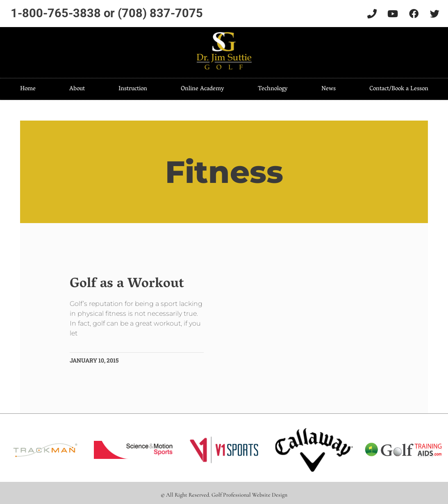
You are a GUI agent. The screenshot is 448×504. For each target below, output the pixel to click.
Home (28, 89)
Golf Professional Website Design (249, 495)
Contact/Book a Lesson (399, 89)
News (329, 89)
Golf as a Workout (127, 284)
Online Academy (202, 89)
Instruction (133, 89)
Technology (273, 89)
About (77, 89)
